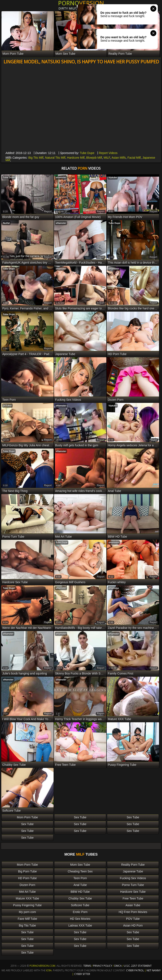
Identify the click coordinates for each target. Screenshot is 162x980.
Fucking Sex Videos (133, 878)
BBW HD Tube (80, 892)
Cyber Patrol (135, 970)
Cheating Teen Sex (80, 871)
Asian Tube (133, 905)
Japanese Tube (133, 871)
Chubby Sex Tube (80, 898)
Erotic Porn (80, 912)
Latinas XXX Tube (80, 925)
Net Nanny (154, 970)
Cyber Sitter (82, 974)
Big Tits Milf (36, 158)
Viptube (113, 177)
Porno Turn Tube (133, 885)
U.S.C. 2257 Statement (138, 966)
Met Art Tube (27, 892)
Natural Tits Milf (55, 158)
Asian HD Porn (133, 925)
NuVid (6, 223)
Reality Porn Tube (133, 865)
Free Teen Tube (133, 898)
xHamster (61, 177)
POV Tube (133, 919)
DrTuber (7, 406)
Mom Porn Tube (27, 817)
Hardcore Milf (76, 158)
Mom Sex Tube (80, 865)
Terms (87, 966)
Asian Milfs (119, 158)
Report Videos (108, 153)
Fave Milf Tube (27, 919)
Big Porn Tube (28, 871)
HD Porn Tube (28, 878)
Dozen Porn (27, 885)
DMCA (118, 966)
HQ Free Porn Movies (133, 912)
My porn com (28, 912)
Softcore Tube (80, 905)
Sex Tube (80, 817)
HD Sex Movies (80, 919)
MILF (107, 158)
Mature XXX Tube (28, 898)
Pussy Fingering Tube (27, 905)
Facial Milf (134, 158)
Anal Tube (80, 885)
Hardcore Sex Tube (133, 892)
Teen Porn (80, 878)
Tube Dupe (87, 153)
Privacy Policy (103, 966)
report (48, 211)
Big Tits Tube (28, 925)
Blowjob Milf (94, 158)
